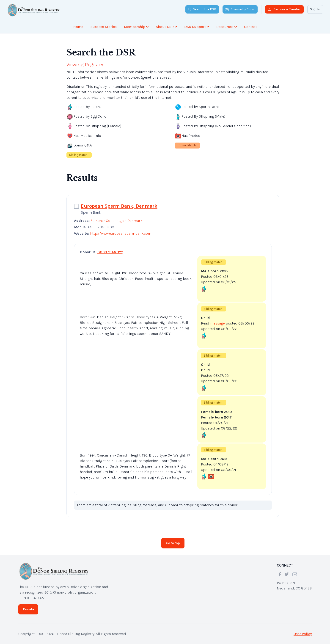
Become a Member (284, 9)
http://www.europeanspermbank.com (121, 233)
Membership (136, 27)
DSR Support (197, 27)
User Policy (303, 634)
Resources (227, 27)
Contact (250, 27)
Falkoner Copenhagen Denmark (116, 221)
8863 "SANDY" (110, 252)
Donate (28, 609)
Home (78, 27)
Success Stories (104, 27)
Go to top (173, 543)
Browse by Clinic (240, 9)
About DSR (166, 27)
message (217, 323)
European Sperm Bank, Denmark (119, 206)
